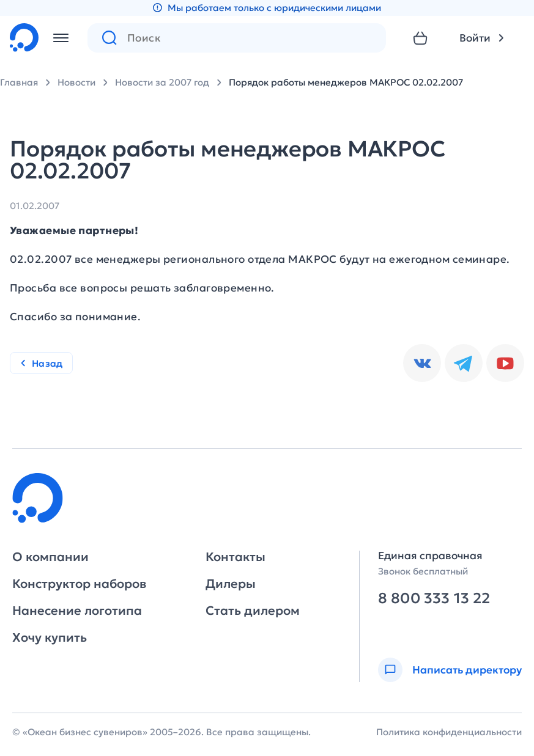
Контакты (235, 557)
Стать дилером (253, 611)
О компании (50, 557)
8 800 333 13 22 (434, 599)
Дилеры (231, 584)
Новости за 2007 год (162, 82)
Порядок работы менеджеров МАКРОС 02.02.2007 (346, 82)
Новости (76, 82)
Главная (19, 82)
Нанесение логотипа (77, 611)
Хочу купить (50, 637)
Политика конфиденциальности (449, 732)
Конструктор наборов (79, 584)
